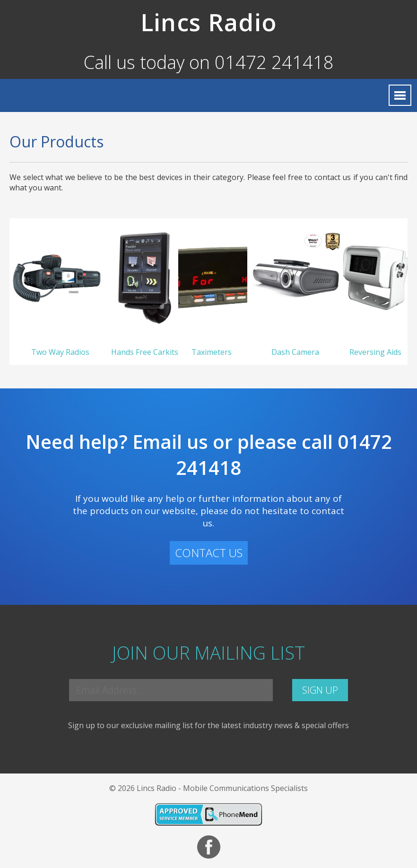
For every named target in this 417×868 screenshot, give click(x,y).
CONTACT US (209, 553)
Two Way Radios (60, 352)
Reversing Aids (375, 352)
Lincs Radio (208, 22)
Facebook (209, 847)
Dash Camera (295, 352)
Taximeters (213, 352)
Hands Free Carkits (145, 352)
